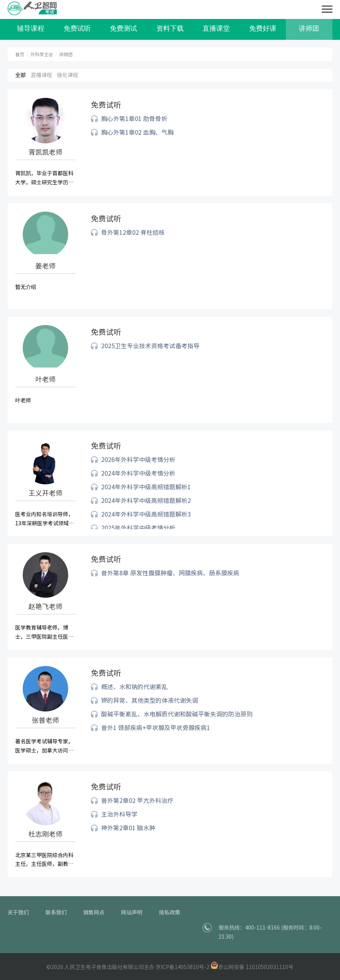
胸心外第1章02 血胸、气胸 (137, 132)
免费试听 (77, 28)
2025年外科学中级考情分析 (138, 528)
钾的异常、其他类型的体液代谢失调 (150, 700)
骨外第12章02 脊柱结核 (133, 232)
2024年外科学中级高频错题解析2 (146, 501)
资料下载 (170, 28)
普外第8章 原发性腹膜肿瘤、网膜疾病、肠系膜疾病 (170, 573)
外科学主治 (42, 54)
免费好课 (263, 28)
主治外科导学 (119, 814)
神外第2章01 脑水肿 (128, 828)
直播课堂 (216, 28)
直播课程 (41, 75)
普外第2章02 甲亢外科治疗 (137, 801)
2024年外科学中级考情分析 (138, 473)
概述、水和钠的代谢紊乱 (134, 687)
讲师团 (309, 28)
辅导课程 (31, 28)
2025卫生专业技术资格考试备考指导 (150, 346)
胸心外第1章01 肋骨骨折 (134, 119)
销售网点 (94, 912)
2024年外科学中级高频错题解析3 (146, 514)
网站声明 (132, 912)
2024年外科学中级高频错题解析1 (146, 487)
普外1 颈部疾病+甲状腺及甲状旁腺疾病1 (156, 728)
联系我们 (56, 912)
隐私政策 (170, 912)
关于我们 (18, 912)
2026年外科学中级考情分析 (138, 460)
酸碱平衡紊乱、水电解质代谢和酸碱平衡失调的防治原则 (177, 714)
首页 (20, 54)
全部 (20, 75)
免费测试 (123, 28)
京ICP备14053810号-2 (182, 967)
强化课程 (67, 75)
